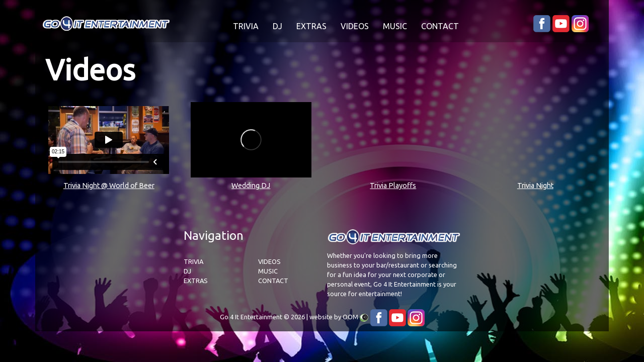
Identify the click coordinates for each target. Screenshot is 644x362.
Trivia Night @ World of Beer (109, 186)
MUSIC (395, 26)
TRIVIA (246, 26)
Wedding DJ (251, 186)
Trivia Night (535, 186)
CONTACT (440, 26)
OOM (350, 317)
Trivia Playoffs (393, 186)
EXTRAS (311, 26)
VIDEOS (355, 26)
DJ (277, 26)
